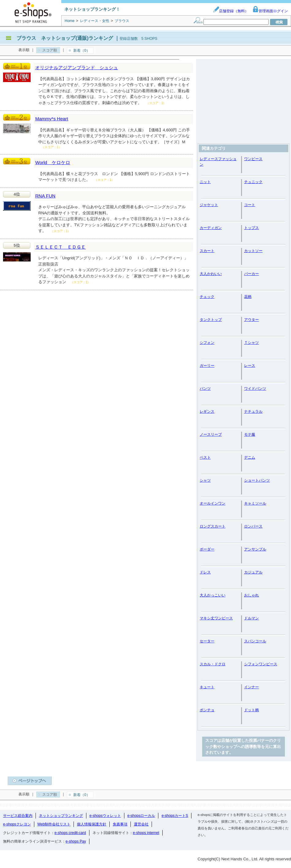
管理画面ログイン (270, 11)
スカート (207, 251)
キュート (207, 687)
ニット (205, 182)
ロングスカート (213, 526)
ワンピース (253, 159)
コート (250, 205)
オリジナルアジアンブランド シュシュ (77, 68)
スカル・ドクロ (213, 664)
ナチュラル (253, 411)
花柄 (248, 297)
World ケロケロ (53, 162)
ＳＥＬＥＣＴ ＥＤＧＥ (60, 247)
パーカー (251, 274)
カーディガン (211, 228)
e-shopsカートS (175, 816)
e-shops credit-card (70, 833)
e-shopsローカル (141, 816)
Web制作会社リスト (54, 824)
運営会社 (141, 824)
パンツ (205, 389)
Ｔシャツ (251, 343)
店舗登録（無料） (231, 11)
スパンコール (255, 641)
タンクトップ (211, 320)
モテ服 (250, 434)
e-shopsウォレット (105, 816)
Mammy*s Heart (52, 119)
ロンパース (253, 526)
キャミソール (255, 503)
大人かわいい (211, 274)
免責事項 (120, 824)
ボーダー (207, 549)
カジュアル (253, 572)
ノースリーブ (211, 434)
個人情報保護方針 (92, 824)
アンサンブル (255, 549)
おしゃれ (251, 595)
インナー (251, 687)
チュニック (253, 182)
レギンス (207, 411)
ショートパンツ (257, 480)
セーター (207, 641)
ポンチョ (207, 710)
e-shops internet (146, 833)
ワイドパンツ (255, 389)
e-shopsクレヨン (17, 824)
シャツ (205, 480)
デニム (250, 457)
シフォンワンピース (261, 664)
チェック (207, 297)
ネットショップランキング (61, 816)
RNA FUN (45, 196)
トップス (251, 228)
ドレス (205, 572)
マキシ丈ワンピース (216, 618)
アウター (251, 320)
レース (250, 366)
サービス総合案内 (18, 816)
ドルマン (251, 618)
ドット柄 (251, 710)
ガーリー (207, 366)
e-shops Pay (76, 841)
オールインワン (213, 503)
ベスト (205, 457)
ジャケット (209, 205)
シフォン (207, 343)
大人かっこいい (213, 595)
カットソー (253, 251)
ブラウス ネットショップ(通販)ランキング (65, 38)
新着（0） (82, 51)
